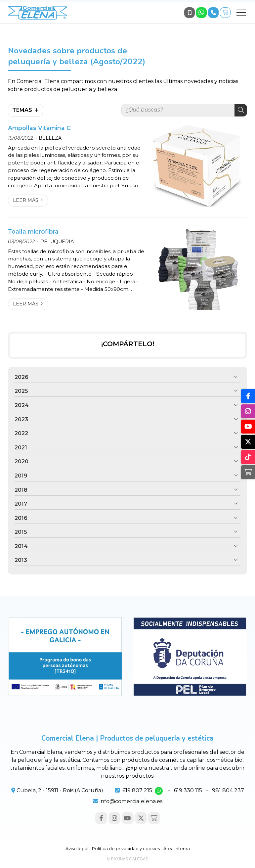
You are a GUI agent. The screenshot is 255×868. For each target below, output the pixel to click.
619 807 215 (137, 790)
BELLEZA (50, 138)
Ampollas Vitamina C (39, 128)
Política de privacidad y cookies (126, 849)
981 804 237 (228, 790)
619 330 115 (188, 790)
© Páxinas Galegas (127, 859)
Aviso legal (77, 849)
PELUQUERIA (57, 242)
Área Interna (177, 849)
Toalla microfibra (33, 231)
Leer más (26, 200)
